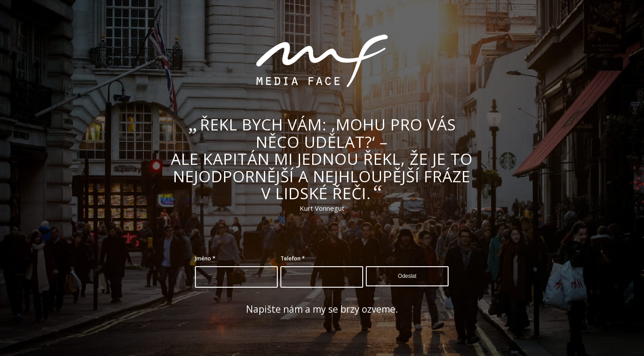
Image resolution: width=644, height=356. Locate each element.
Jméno (205, 258)
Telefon (293, 258)
